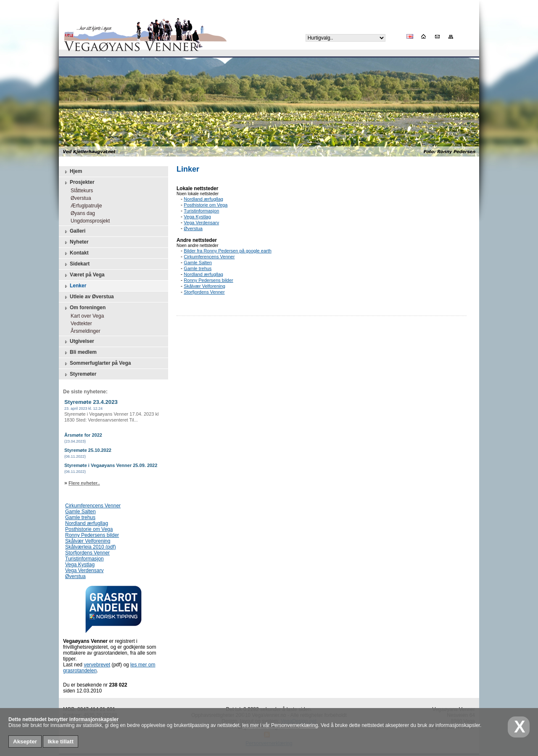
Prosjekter (79, 183)
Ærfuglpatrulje (84, 206)
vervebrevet (97, 665)
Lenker (75, 286)
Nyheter (76, 242)
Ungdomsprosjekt (88, 221)
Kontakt (76, 253)
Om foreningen (84, 308)
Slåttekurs (80, 191)
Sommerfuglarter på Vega (97, 363)
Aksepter (25, 741)
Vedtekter (79, 324)
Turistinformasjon (84, 559)
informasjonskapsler (94, 719)
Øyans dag (81, 213)
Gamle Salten (80, 512)
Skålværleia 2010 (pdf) (91, 547)
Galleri (74, 231)
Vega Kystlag (80, 565)
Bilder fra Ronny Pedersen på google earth (228, 251)
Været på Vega (84, 275)
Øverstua (79, 198)
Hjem (73, 172)
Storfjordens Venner (87, 553)
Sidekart (76, 264)
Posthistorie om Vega (89, 529)
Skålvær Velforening (88, 541)
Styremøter (80, 374)
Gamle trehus (80, 517)
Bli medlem (80, 353)
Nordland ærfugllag (87, 523)
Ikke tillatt (60, 741)
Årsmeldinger (83, 331)
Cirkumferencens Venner (93, 506)
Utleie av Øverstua (88, 297)
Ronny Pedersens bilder (92, 535)
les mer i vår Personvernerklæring (280, 725)
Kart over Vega (85, 316)
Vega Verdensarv (84, 570)
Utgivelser (79, 342)
